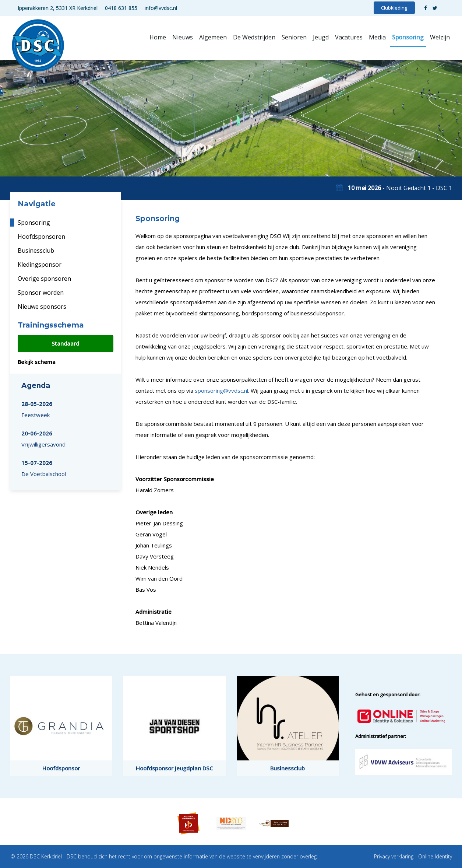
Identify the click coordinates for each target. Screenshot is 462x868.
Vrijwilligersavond (43, 439)
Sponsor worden (41, 293)
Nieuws (183, 37)
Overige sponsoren (44, 279)
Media (377, 37)
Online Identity (435, 856)
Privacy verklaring (394, 856)
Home (158, 37)
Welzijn (440, 37)
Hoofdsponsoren (41, 237)
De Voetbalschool (44, 468)
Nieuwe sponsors (42, 307)
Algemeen (213, 37)
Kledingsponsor (40, 265)
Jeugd (321, 37)
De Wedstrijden (254, 37)
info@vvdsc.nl (161, 8)
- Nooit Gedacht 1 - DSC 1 (400, 188)
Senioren (294, 37)
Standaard (65, 343)
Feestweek (37, 409)
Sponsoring (408, 37)
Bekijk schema (37, 362)
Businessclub (36, 251)
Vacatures (349, 37)
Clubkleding (394, 8)
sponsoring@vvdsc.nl (221, 391)
